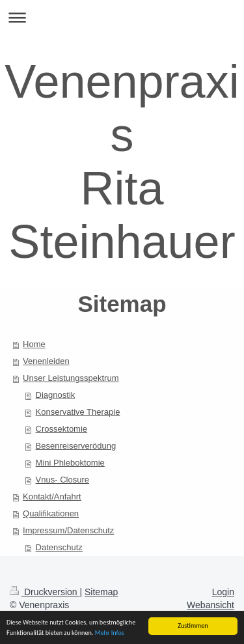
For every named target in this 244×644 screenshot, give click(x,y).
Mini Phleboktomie (70, 463)
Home (34, 344)
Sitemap (101, 592)
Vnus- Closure (62, 480)
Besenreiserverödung (76, 446)
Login (223, 592)
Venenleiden (46, 361)
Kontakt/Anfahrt (52, 497)
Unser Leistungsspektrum (71, 378)
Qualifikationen (51, 513)
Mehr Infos (110, 633)
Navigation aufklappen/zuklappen (122, 17)
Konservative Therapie (78, 412)
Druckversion (45, 592)
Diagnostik (56, 395)
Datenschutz (59, 547)
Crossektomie (61, 429)
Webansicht (210, 605)
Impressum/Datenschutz (68, 530)
